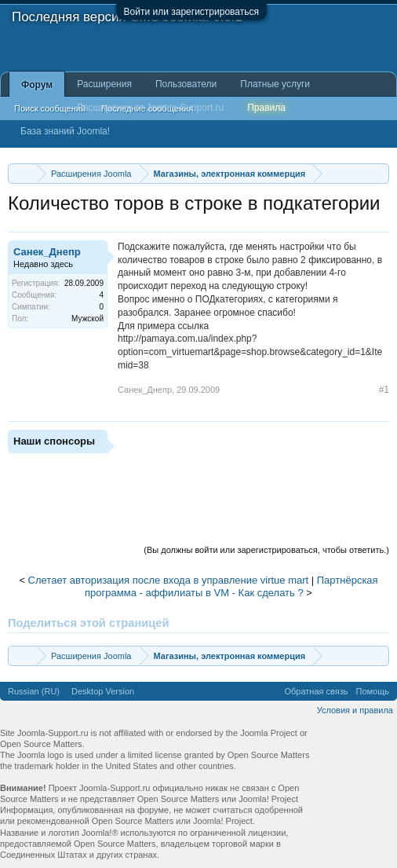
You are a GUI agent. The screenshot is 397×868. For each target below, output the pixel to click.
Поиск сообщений (50, 108)
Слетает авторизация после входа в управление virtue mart (169, 580)
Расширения (104, 84)
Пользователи (186, 84)
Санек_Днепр (47, 252)
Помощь (373, 691)
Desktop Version (103, 691)
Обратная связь (316, 691)
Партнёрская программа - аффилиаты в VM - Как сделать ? (231, 587)
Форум (37, 85)
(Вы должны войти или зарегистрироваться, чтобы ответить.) (266, 550)
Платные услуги (275, 84)
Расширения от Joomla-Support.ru (150, 108)
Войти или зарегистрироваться (191, 12)
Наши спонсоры (54, 441)
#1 (384, 390)
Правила (266, 108)
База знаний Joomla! (65, 131)
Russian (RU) (34, 691)
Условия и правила (355, 710)
